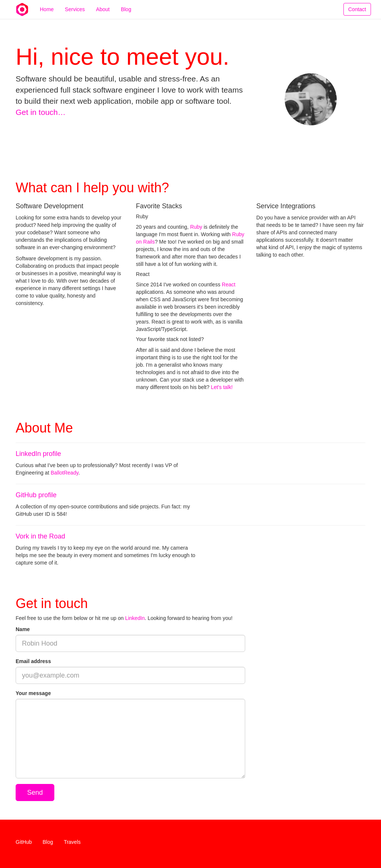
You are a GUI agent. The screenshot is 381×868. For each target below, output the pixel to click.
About (103, 17)
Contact (357, 17)
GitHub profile (36, 495)
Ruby (196, 227)
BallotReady (64, 473)
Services (75, 17)
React (229, 284)
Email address (33, 661)
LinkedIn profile (38, 454)
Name (23, 629)
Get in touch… (41, 112)
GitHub (24, 842)
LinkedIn (135, 618)
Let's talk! (222, 387)
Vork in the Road (40, 536)
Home (47, 17)
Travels (72, 842)
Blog (126, 17)
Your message (33, 693)
